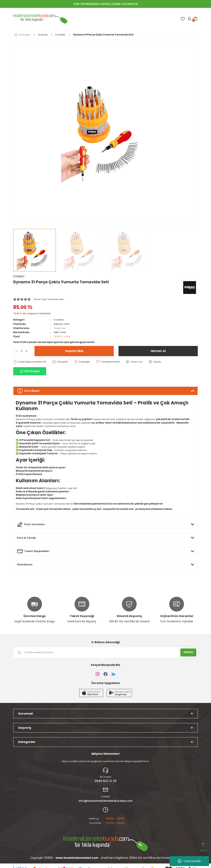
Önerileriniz (25, 565)
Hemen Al (158, 351)
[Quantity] (21, 351)
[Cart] (195, 19)
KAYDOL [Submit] (188, 652)
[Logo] (40, 19)
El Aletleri (59, 320)
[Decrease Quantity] (16, 351)
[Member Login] (190, 19)
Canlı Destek (189, 861)
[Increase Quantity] (27, 351)
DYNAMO (19, 276)
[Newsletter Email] (105, 652)
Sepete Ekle (74, 351)
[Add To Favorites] (109, 362)
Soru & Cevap (26, 538)
